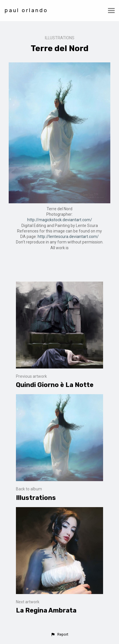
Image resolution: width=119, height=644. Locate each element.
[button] (59, 634)
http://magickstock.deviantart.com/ (60, 220)
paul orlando (26, 10)
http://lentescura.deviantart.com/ (68, 237)
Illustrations (60, 38)
